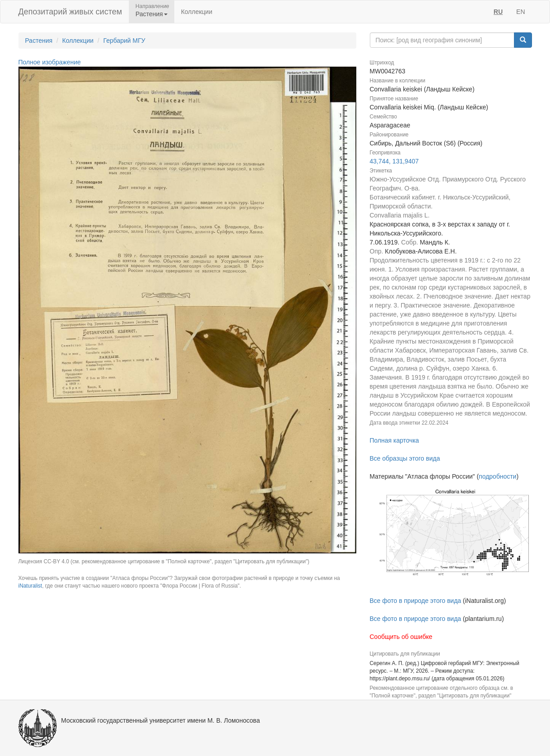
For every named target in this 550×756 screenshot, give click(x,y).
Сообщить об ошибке (401, 637)
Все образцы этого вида (405, 458)
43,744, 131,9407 (394, 161)
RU (498, 12)
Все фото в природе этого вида (416, 601)
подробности (498, 476)
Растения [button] (152, 14)
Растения (39, 41)
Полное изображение (50, 62)
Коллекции (197, 12)
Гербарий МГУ (124, 41)
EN (520, 12)
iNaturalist (30, 586)
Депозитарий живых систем (70, 12)
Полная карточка (395, 440)
